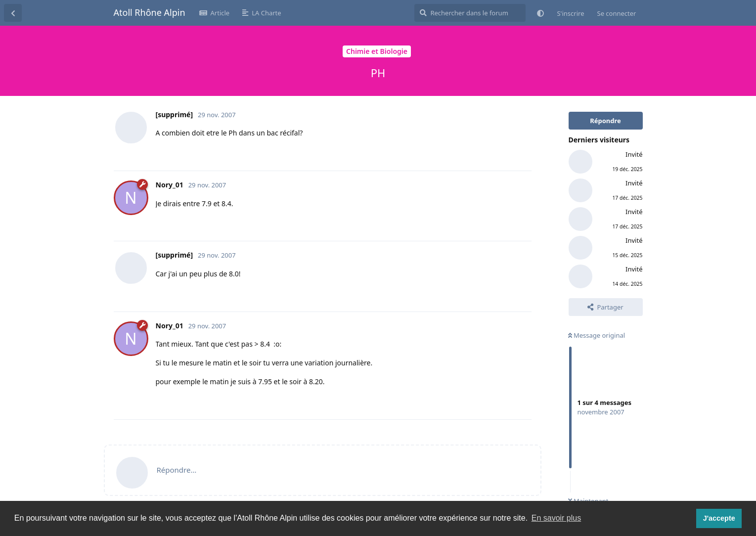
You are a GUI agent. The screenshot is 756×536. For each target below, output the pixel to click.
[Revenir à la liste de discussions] (13, 13)
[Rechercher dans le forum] (470, 13)
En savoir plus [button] (556, 518)
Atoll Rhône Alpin (150, 12)
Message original (597, 335)
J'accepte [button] (719, 518)
